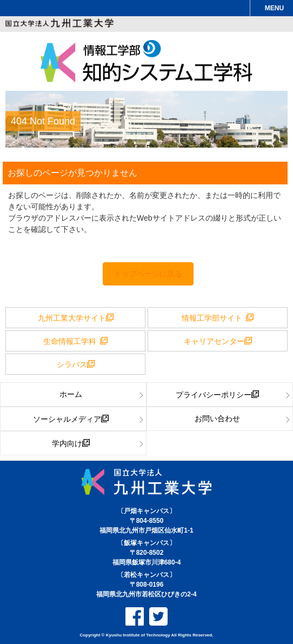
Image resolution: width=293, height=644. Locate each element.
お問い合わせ (217, 419)
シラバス (72, 364)
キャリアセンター (214, 341)
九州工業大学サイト (72, 317)
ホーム (71, 394)
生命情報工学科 (72, 341)
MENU (274, 8)
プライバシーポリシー (214, 394)
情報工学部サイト (214, 317)
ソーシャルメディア (67, 419)
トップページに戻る (148, 274)
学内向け (67, 443)
